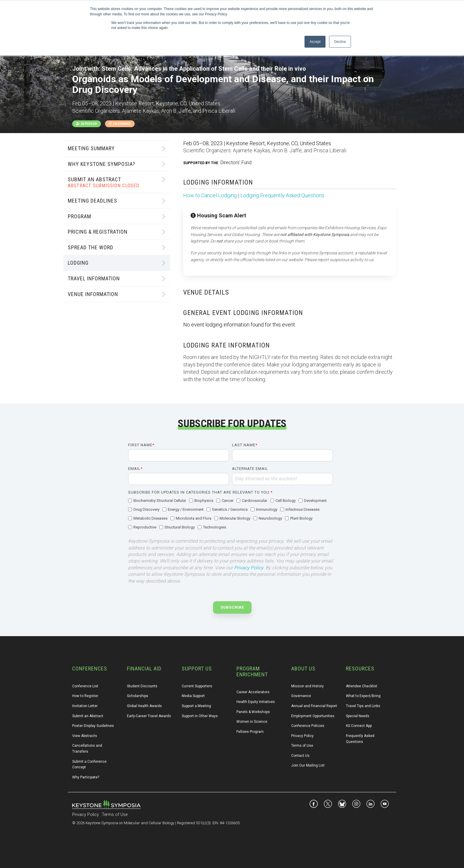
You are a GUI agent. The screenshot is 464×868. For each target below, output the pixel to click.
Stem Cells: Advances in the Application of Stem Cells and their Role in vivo (204, 69)
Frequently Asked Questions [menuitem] (361, 739)
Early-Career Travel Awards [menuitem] (149, 716)
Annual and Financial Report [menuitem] (314, 706)
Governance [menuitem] (301, 696)
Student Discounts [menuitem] (142, 686)
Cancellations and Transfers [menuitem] (88, 749)
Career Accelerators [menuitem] (253, 692)
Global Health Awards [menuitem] (144, 706)
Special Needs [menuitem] (358, 716)
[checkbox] (231, 514)
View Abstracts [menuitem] (85, 736)
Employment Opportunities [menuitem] (313, 716)
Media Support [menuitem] (193, 696)
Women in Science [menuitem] (252, 722)
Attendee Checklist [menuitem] (362, 686)
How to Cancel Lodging (210, 195)
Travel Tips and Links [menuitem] (363, 706)
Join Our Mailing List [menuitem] (308, 765)
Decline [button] (340, 42)
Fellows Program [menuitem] (250, 732)
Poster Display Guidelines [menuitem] (93, 726)
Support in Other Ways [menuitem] (200, 716)
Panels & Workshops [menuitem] (253, 712)
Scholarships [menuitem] (138, 696)
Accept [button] (315, 42)
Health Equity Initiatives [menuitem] (256, 702)
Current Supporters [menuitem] (197, 686)
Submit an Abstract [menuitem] (88, 716)
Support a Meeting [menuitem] (196, 706)
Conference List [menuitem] (85, 686)
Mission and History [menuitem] (307, 686)
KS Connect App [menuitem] (359, 726)
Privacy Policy (249, 568)
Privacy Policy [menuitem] (302, 736)
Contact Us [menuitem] (300, 756)
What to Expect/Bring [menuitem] (363, 696)
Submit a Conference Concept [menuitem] (90, 764)
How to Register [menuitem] (85, 696)
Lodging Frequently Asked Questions (282, 195)
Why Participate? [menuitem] (86, 777)
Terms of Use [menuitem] (302, 746)
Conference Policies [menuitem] (308, 726)
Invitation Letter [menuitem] (85, 706)
